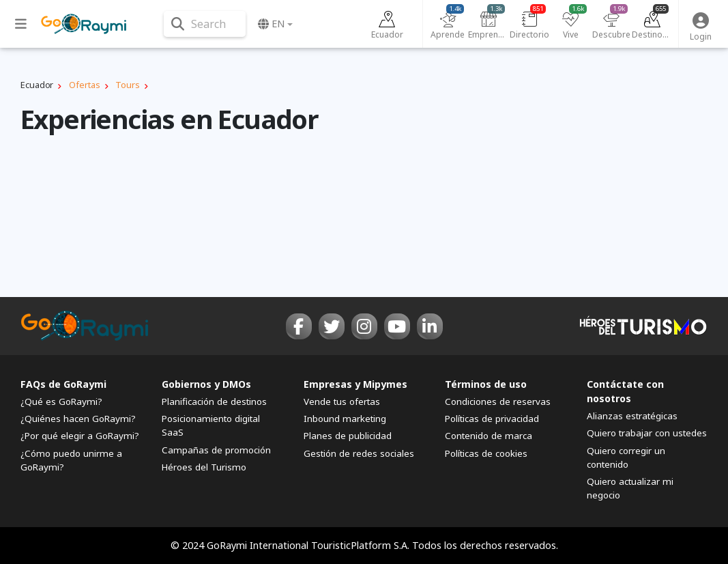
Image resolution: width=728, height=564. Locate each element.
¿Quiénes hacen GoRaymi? (78, 419)
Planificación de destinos (214, 401)
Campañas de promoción (216, 450)
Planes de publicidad (348, 436)
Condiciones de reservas (498, 401)
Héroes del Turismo (204, 467)
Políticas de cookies (486, 453)
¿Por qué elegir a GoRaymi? (80, 436)
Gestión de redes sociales (359, 453)
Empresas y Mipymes (355, 384)
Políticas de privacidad (492, 419)
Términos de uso (486, 384)
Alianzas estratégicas (632, 416)
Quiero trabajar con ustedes (647, 433)
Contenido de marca (489, 436)
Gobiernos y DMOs (206, 384)
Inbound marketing (345, 419)
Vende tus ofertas (342, 401)
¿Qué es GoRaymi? (61, 401)
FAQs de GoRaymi (63, 384)
